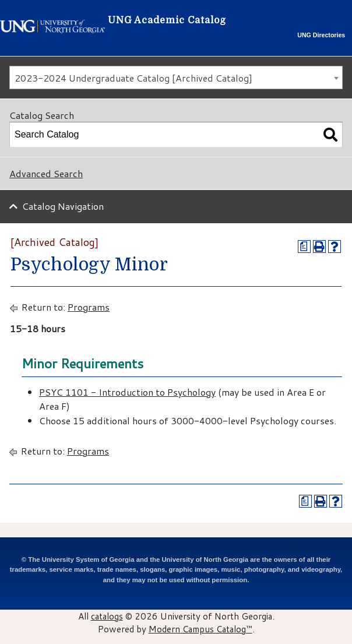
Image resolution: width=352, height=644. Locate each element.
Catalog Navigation (63, 206)
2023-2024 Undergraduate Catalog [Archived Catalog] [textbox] (133, 78)
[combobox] (176, 78)
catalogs (107, 616)
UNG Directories (321, 35)
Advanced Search (46, 173)
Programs (89, 307)
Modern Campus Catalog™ (200, 629)
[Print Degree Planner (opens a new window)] (304, 247)
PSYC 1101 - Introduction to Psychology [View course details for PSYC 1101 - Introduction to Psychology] (127, 392)
